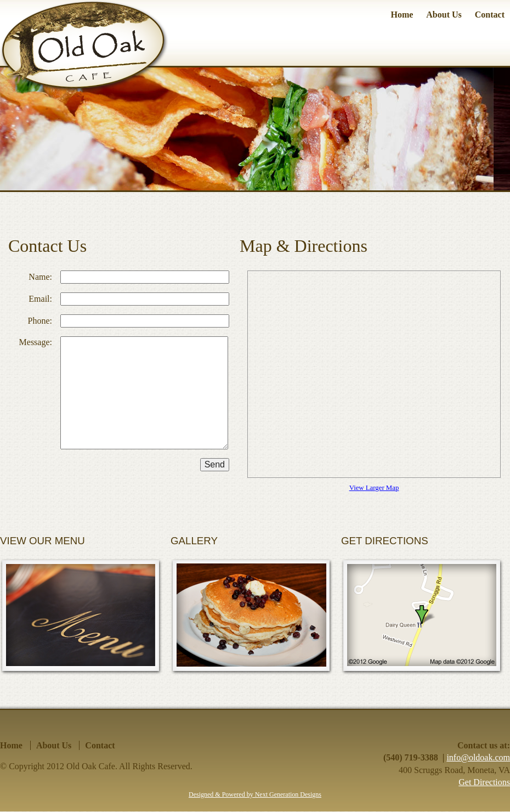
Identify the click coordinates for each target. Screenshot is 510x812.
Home (402, 15)
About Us (444, 15)
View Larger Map (374, 488)
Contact (490, 15)
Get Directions (484, 782)
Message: (36, 342)
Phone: (40, 321)
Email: (40, 299)
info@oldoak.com (478, 757)
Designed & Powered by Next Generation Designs (255, 794)
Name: (40, 277)
